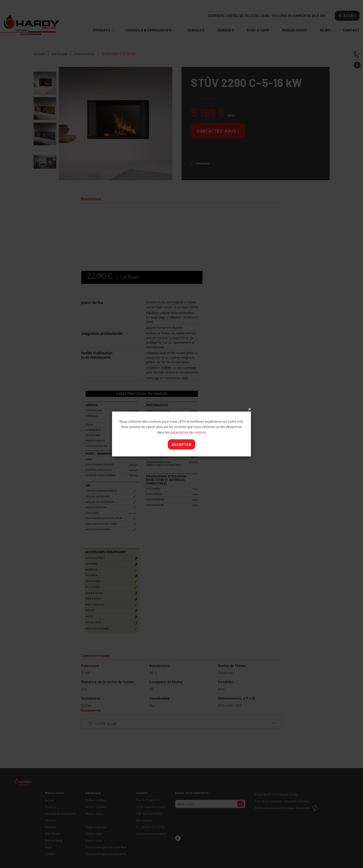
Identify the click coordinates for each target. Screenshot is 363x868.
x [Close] (249, 409)
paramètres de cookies (188, 432)
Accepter (181, 444)
